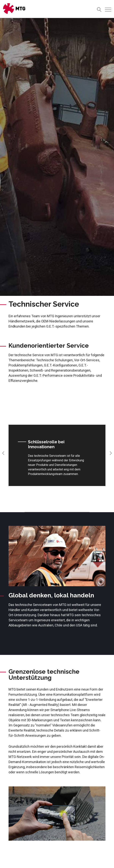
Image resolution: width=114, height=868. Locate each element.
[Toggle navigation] (108, 10)
